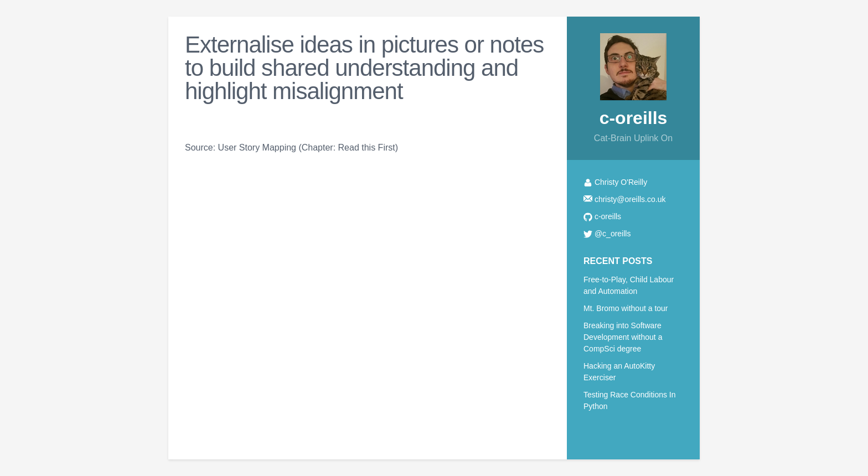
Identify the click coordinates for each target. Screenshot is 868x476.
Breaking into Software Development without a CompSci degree (623, 337)
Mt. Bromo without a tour (626, 308)
